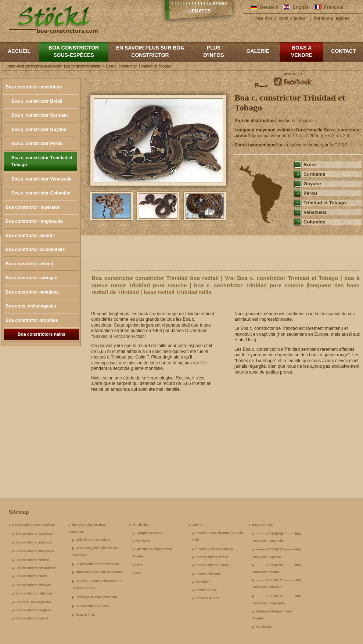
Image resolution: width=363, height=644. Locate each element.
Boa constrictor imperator (33, 207)
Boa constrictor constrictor (34, 87)
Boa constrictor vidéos (212, 557)
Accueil (19, 51)
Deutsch (269, 7)
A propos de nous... (150, 533)
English (301, 7)
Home (10, 66)
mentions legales (332, 18)
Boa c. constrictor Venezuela (41, 179)
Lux (138, 572)
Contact (343, 51)
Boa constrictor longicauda (34, 221)
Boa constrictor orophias (32, 320)
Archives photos (207, 598)
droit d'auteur (293, 18)
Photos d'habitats (208, 574)
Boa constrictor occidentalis (35, 250)
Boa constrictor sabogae (31, 278)
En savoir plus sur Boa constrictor (150, 51)
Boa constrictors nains (42, 334)
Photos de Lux (206, 590)
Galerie (258, 51)
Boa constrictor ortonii (29, 264)
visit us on (293, 74)
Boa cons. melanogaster (31, 306)
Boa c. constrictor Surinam (39, 115)
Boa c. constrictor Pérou (37, 143)
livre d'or (264, 18)
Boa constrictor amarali (30, 236)
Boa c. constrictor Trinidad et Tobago (42, 161)
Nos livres (143, 541)
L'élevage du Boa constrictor (96, 597)
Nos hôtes (203, 582)
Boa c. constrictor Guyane (39, 130)
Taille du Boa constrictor (93, 540)
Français (333, 7)
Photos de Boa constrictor (214, 549)
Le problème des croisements (97, 564)
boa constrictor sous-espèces (74, 51)
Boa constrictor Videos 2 (213, 565)
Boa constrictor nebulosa (32, 292)
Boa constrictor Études (92, 606)
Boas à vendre (302, 51)
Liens (140, 564)
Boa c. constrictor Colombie (41, 193)
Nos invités (263, 627)
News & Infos (85, 615)
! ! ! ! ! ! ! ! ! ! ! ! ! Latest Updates (200, 7)
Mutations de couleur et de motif (99, 572)
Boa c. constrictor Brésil (37, 101)
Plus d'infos (213, 51)
